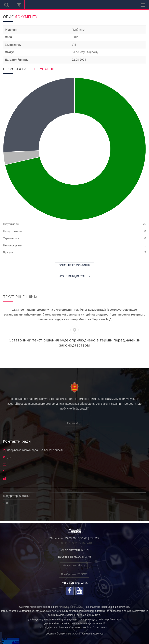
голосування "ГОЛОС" (71, 607)
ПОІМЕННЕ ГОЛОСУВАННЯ (74, 265)
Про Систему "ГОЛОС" (74, 574)
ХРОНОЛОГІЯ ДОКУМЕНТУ (74, 276)
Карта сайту (74, 423)
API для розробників (74, 566)
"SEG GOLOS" (73, 634)
